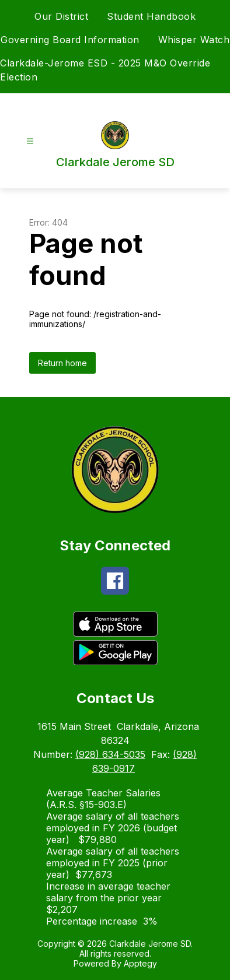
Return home (62, 363)
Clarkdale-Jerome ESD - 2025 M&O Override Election (105, 70)
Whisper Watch (194, 40)
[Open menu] (30, 141)
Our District (61, 16)
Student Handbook (151, 16)
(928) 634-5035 (110, 754)
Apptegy (140, 963)
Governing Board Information (70, 40)
